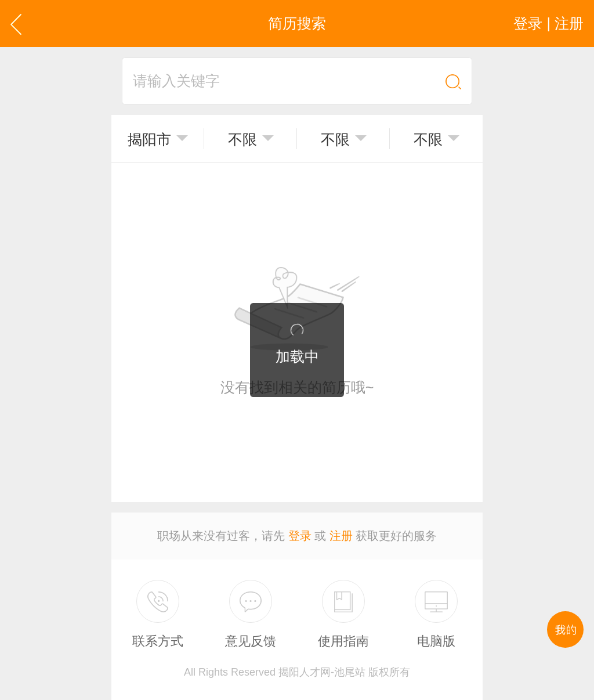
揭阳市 (149, 139)
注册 (341, 536)
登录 (300, 536)
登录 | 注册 (548, 23)
